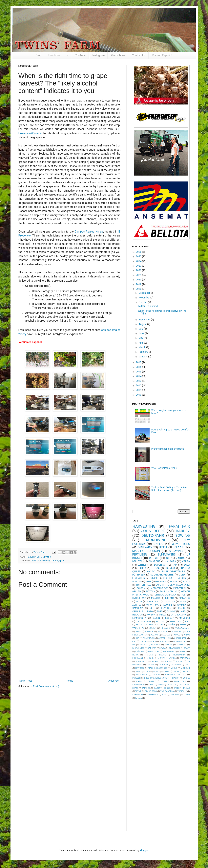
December (145, 293)
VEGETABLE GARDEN (175, 578)
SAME (139, 625)
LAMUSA (150, 665)
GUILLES (183, 651)
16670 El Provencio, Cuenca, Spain (48, 561)
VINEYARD (46, 557)
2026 (139, 252)
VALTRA (180, 558)
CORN (182, 575)
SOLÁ (187, 565)
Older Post (114, 681)
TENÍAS (172, 625)
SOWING (183, 535)
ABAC (138, 631)
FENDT (163, 547)
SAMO (151, 685)
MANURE (156, 598)
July (141, 329)
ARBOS (187, 635)
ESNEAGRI (156, 645)
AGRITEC (137, 605)
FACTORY (150, 591)
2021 (139, 275)
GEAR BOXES (175, 648)
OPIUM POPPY (144, 622)
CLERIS (181, 608)
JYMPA (172, 658)
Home (70, 681)
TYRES (183, 602)
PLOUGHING (159, 565)
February (144, 352)
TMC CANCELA (167, 691)
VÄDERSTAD (138, 628)
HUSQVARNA (179, 655)
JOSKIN (151, 658)
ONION (166, 671)
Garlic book (118, 55)
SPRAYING (176, 551)
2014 (139, 376)
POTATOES (175, 622)
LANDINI (156, 618)
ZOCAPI (153, 628)
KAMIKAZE (185, 658)
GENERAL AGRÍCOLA (165, 595)
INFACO (163, 615)
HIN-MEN (149, 655)
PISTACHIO (184, 598)
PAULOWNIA (142, 675)
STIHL (160, 625)
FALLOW (168, 645)
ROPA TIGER (180, 681)
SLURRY (157, 688)
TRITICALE (182, 691)
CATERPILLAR (165, 638)
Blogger (144, 851)
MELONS (169, 598)
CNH (134, 641)
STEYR (150, 625)
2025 (139, 256)
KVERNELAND (139, 598)
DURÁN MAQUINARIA (179, 585)
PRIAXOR (175, 678)
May (141, 338)
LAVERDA (177, 665)
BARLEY (183, 531)
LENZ (187, 665)
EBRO (150, 611)
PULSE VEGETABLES (173, 572)
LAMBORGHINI (140, 618)
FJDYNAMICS (138, 648)
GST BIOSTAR (153, 651)
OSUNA (176, 671)
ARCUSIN (137, 591)
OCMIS (156, 671)
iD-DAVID (166, 628)
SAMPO (161, 685)
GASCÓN (141, 588)
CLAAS (179, 547)
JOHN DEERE (153, 531)
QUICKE (186, 678)
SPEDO (177, 688)
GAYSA (163, 648)
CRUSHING (138, 611)
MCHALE (170, 618)
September (145, 320)
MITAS (138, 671)
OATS (147, 671)
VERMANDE (138, 695)
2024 (139, 261)
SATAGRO (146, 688)
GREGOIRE (161, 582)
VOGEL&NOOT (152, 695)
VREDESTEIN (179, 588)
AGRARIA (149, 631)
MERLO (174, 668)
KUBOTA (171, 561)
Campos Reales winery (89, 232)
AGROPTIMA (152, 605)
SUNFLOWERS (167, 555)
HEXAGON (137, 615)
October (143, 302)
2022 (139, 270)
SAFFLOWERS (139, 685)
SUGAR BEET (153, 602)
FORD (160, 611)
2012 (139, 386)
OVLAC (151, 572)
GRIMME (171, 611)
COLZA (143, 641)
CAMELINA (138, 608)
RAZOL (139, 681)
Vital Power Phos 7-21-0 (164, 468)
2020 (139, 280)
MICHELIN (185, 668)
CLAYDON (166, 608)
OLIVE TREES (181, 544)
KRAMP (168, 661)
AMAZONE (155, 561)
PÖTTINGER (139, 575)
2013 (139, 381)
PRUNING (170, 568)
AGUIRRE (168, 605)
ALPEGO (167, 635)
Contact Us (139, 55)
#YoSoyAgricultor (182, 628)
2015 (139, 372)
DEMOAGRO (165, 641)
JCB (183, 595)
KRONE (179, 661)
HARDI (183, 611)
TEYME (138, 691)
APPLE (177, 635)
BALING (142, 568)
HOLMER (163, 655)
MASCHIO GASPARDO (157, 668)
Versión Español (162, 55)
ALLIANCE (155, 635)
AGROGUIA (163, 631)
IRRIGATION (139, 578)
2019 (139, 284)
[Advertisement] (162, 765)
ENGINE (143, 645)
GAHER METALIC (168, 591)
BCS (137, 638)
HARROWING (155, 540)
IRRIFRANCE (138, 658)
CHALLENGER (180, 638)
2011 (139, 390)
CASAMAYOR (149, 638)
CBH (152, 608)
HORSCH (151, 615)
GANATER (152, 648)
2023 (139, 266)
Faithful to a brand (148, 306)
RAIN (175, 565)
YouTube (80, 55)
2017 (139, 362)
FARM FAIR (179, 526)
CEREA (186, 561)
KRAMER (156, 661)
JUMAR (162, 658)
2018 (139, 289)
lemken (139, 698)
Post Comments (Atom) (46, 686)
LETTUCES (140, 668)
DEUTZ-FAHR (153, 535)
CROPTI (153, 641)
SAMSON (172, 685)
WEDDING (175, 695)
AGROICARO (177, 631)
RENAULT (152, 681)
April (141, 343)
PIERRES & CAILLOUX (176, 675)
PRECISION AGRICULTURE (156, 678)
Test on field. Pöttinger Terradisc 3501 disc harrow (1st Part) (169, 489)
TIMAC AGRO (151, 691)
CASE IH (160, 585)
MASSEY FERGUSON (146, 551)
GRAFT (187, 648)
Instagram (98, 55)
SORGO (167, 688)
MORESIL (174, 582)
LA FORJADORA (178, 615)
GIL (168, 558)
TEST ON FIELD (144, 585)
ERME (148, 582)
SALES (139, 602)
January (143, 357)
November (145, 298)
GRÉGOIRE (140, 651)
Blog (38, 55)
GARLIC (158, 544)
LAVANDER (163, 665)
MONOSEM (184, 618)
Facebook (54, 55)
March (142, 347)
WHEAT (154, 558)
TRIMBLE (154, 578)
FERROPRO (181, 645)
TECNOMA (170, 602)
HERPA (135, 655)
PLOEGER (136, 678)
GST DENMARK (169, 651)
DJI (134, 645)
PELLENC (160, 622)
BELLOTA (137, 561)
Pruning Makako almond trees (168, 449)
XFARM (187, 695)
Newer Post (26, 681)
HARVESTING (33, 557)
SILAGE (186, 582)
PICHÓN (156, 675)
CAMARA (182, 605)
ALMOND (137, 582)
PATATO (187, 671)
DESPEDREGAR (180, 641)
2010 (139, 395)
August (143, 324)
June (142, 333)
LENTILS (142, 565)
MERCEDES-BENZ (159, 588)
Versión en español (30, 342)
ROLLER (165, 681)
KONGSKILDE (142, 661)
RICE (187, 622)
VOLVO (164, 695)
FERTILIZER (140, 555)
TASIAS (186, 688)
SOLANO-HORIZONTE (162, 575)
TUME (183, 625)
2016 (139, 367)
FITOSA (156, 568)
